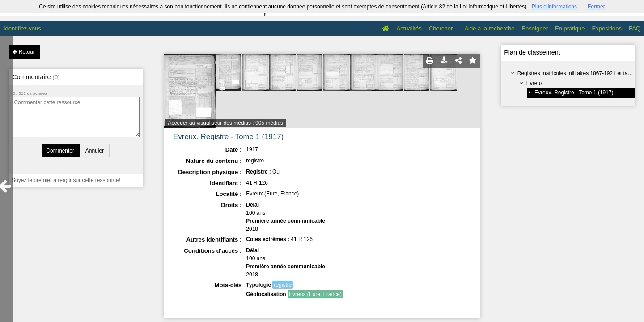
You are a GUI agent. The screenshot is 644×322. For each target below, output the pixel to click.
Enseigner (535, 28)
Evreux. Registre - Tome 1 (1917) (574, 93)
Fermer (596, 7)
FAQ (635, 28)
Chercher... (443, 28)
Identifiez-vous (22, 28)
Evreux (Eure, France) (315, 294)
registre (283, 285)
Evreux (535, 83)
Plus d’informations (554, 7)
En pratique (570, 28)
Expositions (607, 28)
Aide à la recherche (489, 28)
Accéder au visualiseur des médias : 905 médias (226, 123)
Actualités (409, 28)
